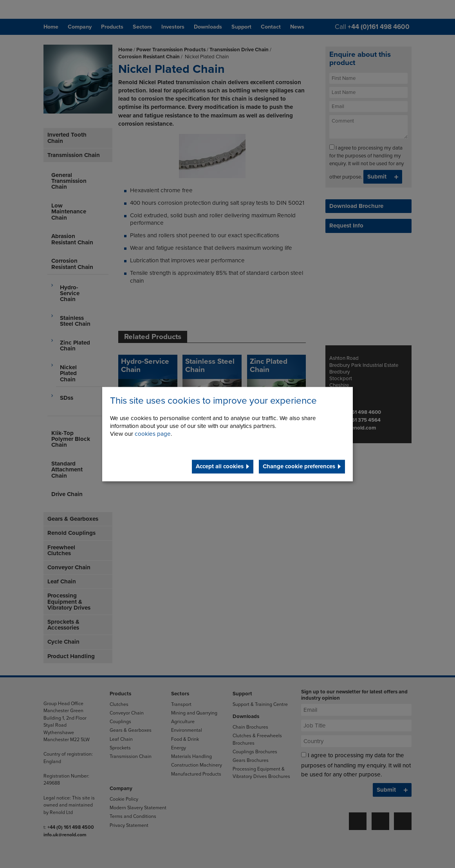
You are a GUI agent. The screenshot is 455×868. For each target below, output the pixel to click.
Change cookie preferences (299, 466)
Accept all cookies (220, 466)
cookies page (153, 434)
